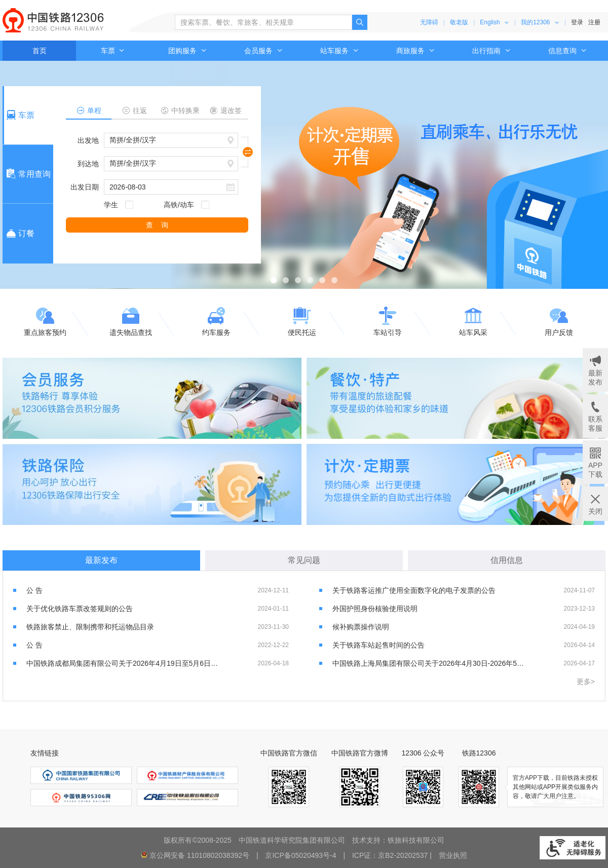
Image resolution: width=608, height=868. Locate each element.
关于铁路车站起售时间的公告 (378, 645)
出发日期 (85, 187)
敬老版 (459, 22)
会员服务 (263, 51)
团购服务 (187, 51)
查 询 (157, 225)
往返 (135, 110)
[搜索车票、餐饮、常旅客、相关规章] (263, 22)
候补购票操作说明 (361, 627)
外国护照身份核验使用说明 (375, 609)
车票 (113, 51)
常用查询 (27, 174)
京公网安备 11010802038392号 (199, 855)
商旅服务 (415, 51)
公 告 (34, 590)
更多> (586, 682)
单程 (89, 110)
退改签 (226, 110)
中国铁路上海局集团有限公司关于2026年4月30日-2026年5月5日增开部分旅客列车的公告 (429, 663)
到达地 (88, 164)
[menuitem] (495, 22)
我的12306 (540, 22)
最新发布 (101, 560)
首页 (40, 51)
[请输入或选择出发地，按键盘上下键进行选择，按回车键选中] (171, 140)
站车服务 (339, 51)
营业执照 (453, 855)
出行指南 (491, 51)
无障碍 (429, 22)
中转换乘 (180, 110)
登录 (577, 22)
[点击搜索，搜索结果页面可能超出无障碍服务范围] (360, 22)
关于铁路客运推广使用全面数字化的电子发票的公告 (414, 590)
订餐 (19, 234)
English (495, 22)
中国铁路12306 (53, 20)
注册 (594, 22)
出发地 (88, 140)
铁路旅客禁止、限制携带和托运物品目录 (90, 627)
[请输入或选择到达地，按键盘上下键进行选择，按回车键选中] (171, 164)
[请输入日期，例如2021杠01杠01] (171, 187)
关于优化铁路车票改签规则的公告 (80, 609)
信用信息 (507, 560)
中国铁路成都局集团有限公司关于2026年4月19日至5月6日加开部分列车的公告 (123, 663)
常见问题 (304, 560)
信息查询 (567, 51)
